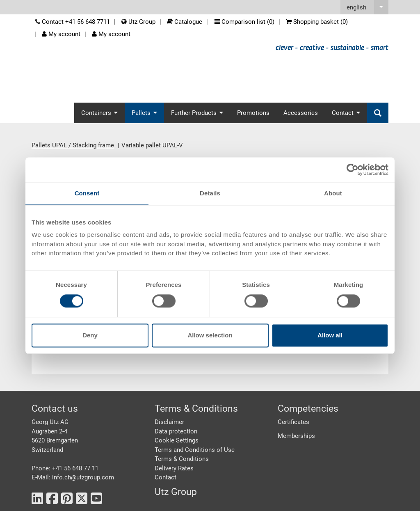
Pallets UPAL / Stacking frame (73, 145)
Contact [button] (346, 113)
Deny (90, 335)
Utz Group (138, 22)
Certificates (293, 422)
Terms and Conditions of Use (195, 450)
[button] (364, 7)
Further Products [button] (197, 113)
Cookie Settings (177, 440)
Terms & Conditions (182, 459)
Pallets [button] (144, 113)
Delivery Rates (174, 468)
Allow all (330, 335)
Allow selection (210, 335)
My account (61, 34)
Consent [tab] (87, 193)
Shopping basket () (317, 22)
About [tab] (333, 193)
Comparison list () (244, 22)
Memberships (296, 436)
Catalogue (185, 22)
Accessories (301, 113)
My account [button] (111, 34)
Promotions (253, 113)
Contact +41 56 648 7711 (73, 22)
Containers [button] (99, 113)
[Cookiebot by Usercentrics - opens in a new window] (353, 170)
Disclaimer (169, 422)
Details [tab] (210, 193)
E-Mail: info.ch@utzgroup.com (73, 477)
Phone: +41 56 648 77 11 (65, 468)
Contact (165, 477)
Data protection (176, 431)
